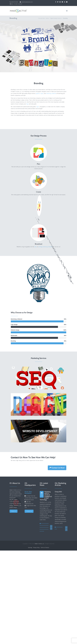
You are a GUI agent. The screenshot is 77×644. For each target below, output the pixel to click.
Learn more (43, 520)
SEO (15, 504)
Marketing (16, 505)
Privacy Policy (36, 548)
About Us (14, 511)
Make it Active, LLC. (40, 544)
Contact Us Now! (57, 468)
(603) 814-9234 (15, 2)
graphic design (13, 507)
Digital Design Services (56, 18)
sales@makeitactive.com (27, 2)
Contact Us (29, 511)
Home (47, 18)
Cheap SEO (58, 492)
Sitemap (30, 548)
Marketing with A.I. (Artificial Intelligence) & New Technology (46, 496)
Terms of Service (45, 548)
